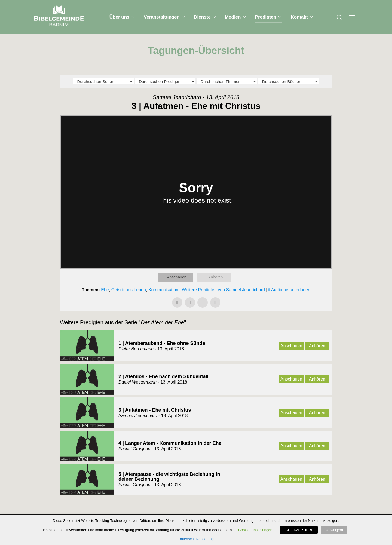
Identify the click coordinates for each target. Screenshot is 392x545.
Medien (236, 17)
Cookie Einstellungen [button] (257, 530)
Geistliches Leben (129, 301)
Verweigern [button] (334, 530)
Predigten (269, 17)
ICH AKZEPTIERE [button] (301, 530)
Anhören (217, 288)
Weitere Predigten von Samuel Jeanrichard (223, 301)
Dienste (205, 17)
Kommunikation (163, 301)
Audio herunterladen (291, 301)
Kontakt (302, 17)
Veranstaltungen (165, 17)
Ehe (105, 301)
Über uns (122, 17)
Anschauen (178, 288)
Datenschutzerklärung (196, 539)
